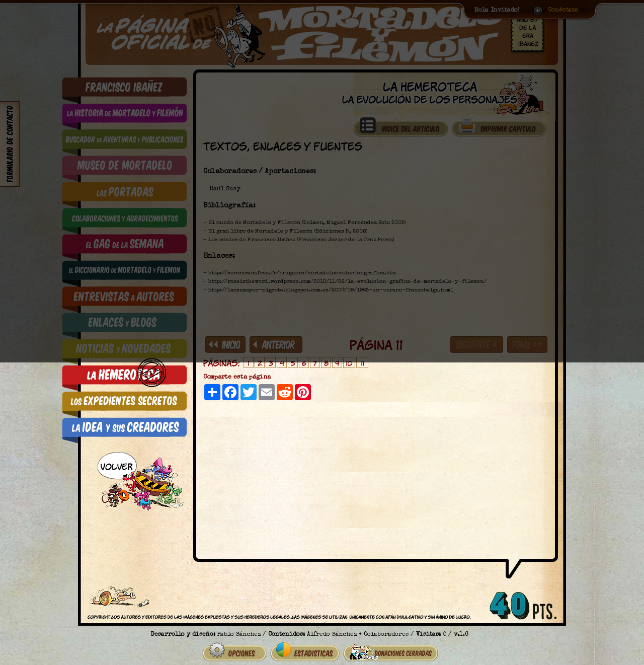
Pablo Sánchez (239, 625)
